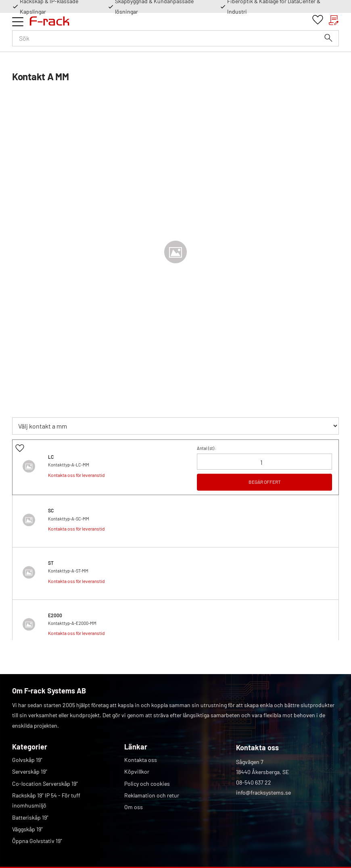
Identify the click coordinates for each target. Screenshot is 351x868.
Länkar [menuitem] (136, 747)
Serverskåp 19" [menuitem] (30, 771)
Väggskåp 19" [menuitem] (27, 829)
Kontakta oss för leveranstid (76, 475)
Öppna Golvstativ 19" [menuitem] (37, 841)
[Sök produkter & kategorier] (175, 38)
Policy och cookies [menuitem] (147, 784)
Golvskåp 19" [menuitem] (27, 760)
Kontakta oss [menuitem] (141, 760)
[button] (18, 22)
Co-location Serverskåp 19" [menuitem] (45, 784)
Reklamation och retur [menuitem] (152, 795)
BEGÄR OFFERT (265, 482)
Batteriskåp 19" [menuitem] (30, 817)
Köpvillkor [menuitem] (137, 771)
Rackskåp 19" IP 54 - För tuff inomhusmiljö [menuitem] (46, 800)
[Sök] (328, 38)
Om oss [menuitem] (134, 807)
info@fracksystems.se (263, 792)
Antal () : (207, 448)
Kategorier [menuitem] (30, 747)
